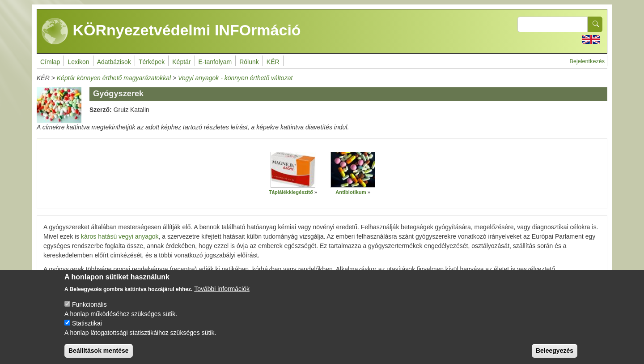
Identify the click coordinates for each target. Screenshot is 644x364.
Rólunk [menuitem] (249, 62)
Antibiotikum (351, 192)
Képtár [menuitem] (181, 62)
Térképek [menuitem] (152, 62)
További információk (222, 296)
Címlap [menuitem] (50, 62)
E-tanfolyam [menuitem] (215, 62)
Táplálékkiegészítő (291, 192)
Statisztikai (87, 331)
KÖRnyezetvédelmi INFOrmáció (171, 31)
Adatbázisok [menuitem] (114, 62)
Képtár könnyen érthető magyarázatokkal (114, 78)
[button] (293, 170)
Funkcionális (89, 312)
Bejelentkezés (587, 61)
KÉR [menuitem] (273, 62)
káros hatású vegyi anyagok (120, 236)
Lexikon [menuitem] (78, 62)
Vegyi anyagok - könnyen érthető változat (235, 78)
